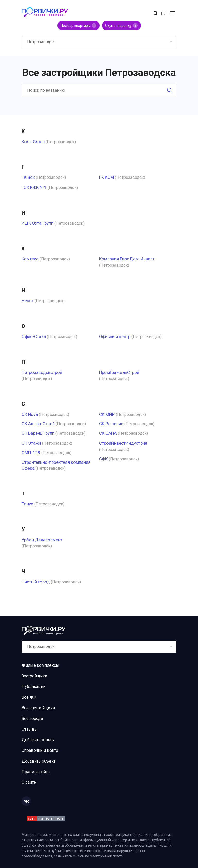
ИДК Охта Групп (38, 223)
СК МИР (107, 414)
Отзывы (30, 729)
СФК (103, 459)
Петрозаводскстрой (42, 372)
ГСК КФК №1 (34, 187)
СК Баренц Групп (38, 433)
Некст (28, 301)
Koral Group (33, 142)
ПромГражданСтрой (119, 372)
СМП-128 (31, 453)
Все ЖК (29, 697)
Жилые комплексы (40, 665)
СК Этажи (31, 443)
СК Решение (111, 424)
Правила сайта (36, 772)
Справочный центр (40, 750)
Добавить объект (39, 761)
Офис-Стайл (34, 336)
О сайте (29, 782)
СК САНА (108, 433)
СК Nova (30, 414)
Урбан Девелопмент (42, 540)
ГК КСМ (106, 177)
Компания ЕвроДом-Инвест (127, 259)
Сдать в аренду (121, 26)
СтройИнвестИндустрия (123, 443)
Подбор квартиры (79, 26)
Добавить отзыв (38, 740)
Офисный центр (115, 336)
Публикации (34, 686)
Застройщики (34, 676)
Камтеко (30, 259)
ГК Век (28, 177)
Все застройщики (38, 708)
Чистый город (36, 582)
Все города (32, 718)
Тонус (27, 504)
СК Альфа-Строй (38, 424)
